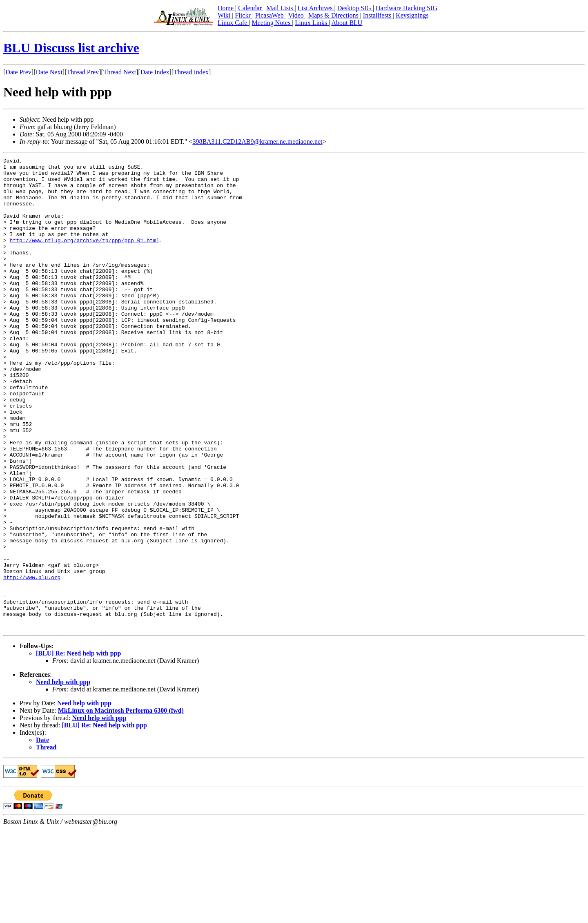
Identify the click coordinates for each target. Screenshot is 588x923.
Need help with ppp (63, 776)
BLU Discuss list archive (71, 48)
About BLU (347, 23)
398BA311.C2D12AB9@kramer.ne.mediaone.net (257, 142)
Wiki (225, 15)
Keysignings (412, 15)
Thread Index (191, 72)
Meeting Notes (272, 23)
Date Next (49, 72)
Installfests (378, 15)
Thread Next (120, 72)
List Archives (316, 8)
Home (226, 8)
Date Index (155, 72)
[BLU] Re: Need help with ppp (78, 748)
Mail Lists (280, 8)
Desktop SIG (355, 8)
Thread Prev (83, 72)
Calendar (251, 8)
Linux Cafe (233, 23)
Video (297, 15)
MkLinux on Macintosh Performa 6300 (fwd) (121, 805)
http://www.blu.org (32, 662)
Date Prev (18, 72)
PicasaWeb (270, 15)
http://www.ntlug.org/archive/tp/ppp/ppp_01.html (85, 257)
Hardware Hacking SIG (406, 8)
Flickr (243, 15)
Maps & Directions (334, 15)
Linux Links (312, 23)
